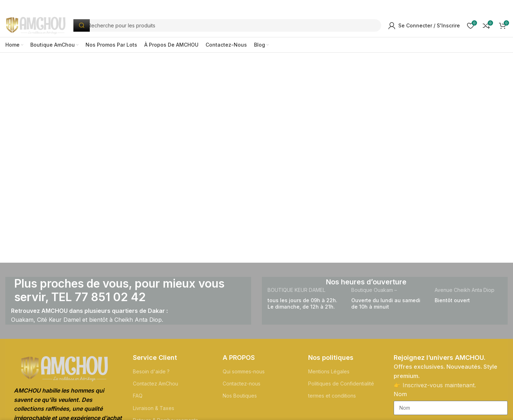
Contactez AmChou (156, 386)
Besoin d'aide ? (151, 374)
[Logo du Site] (39, 26)
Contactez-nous (242, 386)
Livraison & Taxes (154, 410)
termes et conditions (332, 398)
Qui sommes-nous (244, 374)
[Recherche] (231, 27)
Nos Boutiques (240, 398)
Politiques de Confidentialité (341, 386)
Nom (400, 396)
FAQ (138, 398)
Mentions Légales (329, 374)
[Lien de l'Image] (64, 371)
